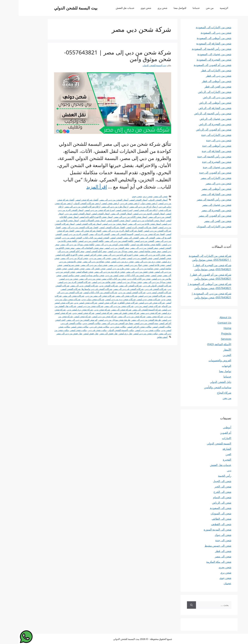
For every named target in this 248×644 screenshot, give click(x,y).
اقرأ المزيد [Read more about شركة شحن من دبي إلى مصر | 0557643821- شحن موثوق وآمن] (78, 187)
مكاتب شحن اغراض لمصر (121, 327)
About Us (207, 317)
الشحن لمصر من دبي (53, 238)
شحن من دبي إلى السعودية (197, 33)
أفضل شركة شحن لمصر (68, 200)
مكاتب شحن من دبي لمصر (129, 330)
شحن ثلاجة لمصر (138, 265)
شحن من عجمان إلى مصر (198, 205)
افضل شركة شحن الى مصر (70, 231)
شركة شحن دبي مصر (132, 313)
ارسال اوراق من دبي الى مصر (125, 207)
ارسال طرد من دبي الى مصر (96, 207)
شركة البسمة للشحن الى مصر (128, 310)
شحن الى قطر (205, 551)
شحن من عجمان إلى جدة (198, 167)
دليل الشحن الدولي (202, 382)
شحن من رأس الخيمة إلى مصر (195, 199)
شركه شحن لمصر (64, 316)
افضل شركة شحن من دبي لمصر (131, 234)
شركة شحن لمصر (85, 313)
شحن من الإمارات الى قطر (197, 70)
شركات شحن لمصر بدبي (67, 303)
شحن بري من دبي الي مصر (129, 261)
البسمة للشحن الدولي (200, 443)
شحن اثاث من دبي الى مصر (134, 255)
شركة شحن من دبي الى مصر (113, 316)
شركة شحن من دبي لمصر (86, 316)
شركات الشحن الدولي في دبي (138, 286)
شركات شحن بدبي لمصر (130, 299)
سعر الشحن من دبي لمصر (98, 248)
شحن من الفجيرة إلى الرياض (196, 124)
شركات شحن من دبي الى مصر (100, 306)
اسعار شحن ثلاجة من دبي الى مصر (126, 224)
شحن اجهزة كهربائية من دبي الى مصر (102, 255)
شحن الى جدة (205, 540)
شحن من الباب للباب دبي (120, 279)
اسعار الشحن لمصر (82, 214)
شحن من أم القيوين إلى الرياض (195, 130)
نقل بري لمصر (107, 333)
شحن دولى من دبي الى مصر (76, 265)
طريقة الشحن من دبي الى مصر (127, 320)
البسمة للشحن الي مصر (103, 234)
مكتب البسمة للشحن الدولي (102, 330)
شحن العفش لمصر (144, 258)
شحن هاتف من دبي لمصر (85, 282)
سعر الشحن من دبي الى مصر (126, 248)
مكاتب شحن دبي (99, 327)
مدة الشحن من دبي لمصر (127, 323)
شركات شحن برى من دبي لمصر (102, 299)
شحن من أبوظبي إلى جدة (198, 146)
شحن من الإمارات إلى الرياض (196, 92)
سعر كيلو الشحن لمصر (77, 251)
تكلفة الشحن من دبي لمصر (72, 241)
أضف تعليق (144, 337)
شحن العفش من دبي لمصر (121, 258)
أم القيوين (207, 433)
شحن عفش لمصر (58, 268)
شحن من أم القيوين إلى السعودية (194, 65)
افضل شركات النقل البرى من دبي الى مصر (104, 231)
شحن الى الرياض (203, 503)
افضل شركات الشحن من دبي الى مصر (62, 227)
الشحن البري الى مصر (81, 234)
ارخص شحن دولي (130, 203)
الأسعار (209, 350)
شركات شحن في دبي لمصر (133, 303)
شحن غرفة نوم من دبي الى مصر (91, 272)
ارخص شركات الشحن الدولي (68, 203)
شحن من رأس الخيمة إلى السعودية (193, 49)
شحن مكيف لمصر (52, 275)
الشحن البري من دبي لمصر (57, 234)
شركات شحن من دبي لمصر (72, 306)
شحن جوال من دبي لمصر (117, 265)
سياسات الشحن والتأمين (199, 387)
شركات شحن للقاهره (109, 303)
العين (210, 454)
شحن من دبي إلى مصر (200, 183)
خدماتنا (177, 8)
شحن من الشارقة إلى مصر (198, 194)
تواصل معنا (206, 371)
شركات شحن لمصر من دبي (129, 306)
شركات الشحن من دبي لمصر (133, 296)
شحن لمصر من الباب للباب (119, 275)
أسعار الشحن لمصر (120, 200)
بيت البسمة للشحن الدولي (57, 8)
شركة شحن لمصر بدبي (65, 313)
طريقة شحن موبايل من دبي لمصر (96, 320)
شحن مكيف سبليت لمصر (74, 275)
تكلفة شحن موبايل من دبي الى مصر (59, 244)
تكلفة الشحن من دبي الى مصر (100, 241)
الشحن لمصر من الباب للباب (77, 238)
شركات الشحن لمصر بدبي (140, 292)
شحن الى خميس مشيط (199, 546)
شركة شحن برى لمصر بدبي (61, 310)
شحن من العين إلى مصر (199, 221)
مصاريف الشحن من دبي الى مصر (99, 323)
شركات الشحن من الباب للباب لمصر (82, 292)
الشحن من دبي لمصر (126, 241)
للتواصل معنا (161, 8)
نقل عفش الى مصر (90, 333)
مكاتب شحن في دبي (81, 327)
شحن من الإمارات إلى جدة (198, 135)
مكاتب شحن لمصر (61, 327)
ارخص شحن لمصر (92, 203)
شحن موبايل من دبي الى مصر (138, 282)
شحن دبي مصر (97, 265)
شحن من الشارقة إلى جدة (198, 151)
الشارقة (208, 449)
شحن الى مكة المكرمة (200, 562)
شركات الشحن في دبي (137, 289)
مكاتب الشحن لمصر (143, 327)
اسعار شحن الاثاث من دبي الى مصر (112, 217)
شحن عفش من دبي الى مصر (121, 272)
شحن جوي (127, 8)
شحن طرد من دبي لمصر (99, 268)
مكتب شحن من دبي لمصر (127, 333)
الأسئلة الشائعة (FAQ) (201, 344)
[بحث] (173, 605)
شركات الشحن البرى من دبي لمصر (56, 282)
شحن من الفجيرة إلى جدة (198, 162)
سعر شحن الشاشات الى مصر (71, 248)
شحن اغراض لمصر (74, 255)
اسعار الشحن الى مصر (103, 214)
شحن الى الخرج (204, 492)
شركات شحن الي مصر (55, 296)
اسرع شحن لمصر (105, 210)
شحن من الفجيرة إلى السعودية (195, 60)
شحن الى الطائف (203, 519)
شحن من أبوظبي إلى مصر (198, 189)
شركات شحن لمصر (89, 303)
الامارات (208, 438)
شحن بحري (206, 567)
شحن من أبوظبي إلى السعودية (195, 38)
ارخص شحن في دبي (111, 203)
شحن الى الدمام (203, 497)
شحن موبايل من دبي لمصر (111, 282)
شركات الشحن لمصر (52, 289)
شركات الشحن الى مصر (112, 286)
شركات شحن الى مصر (108, 296)
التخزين (208, 355)
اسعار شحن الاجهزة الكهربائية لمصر (77, 217)
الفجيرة (208, 460)
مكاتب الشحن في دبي (53, 323)
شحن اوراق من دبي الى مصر (56, 258)
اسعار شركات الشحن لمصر (70, 224)
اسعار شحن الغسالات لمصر (74, 220)
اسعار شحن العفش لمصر (100, 220)
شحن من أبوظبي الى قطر (198, 81)
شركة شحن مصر (136, 316)
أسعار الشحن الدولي (139, 200)
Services (207, 339)
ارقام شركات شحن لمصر (127, 210)
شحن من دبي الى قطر (200, 76)
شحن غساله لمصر (66, 272)
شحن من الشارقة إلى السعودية (195, 43)
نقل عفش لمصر (72, 333)
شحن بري (144, 8)
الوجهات (208, 366)
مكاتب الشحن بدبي (73, 323)
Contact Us (206, 323)
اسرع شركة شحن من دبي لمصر (81, 210)
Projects (208, 333)
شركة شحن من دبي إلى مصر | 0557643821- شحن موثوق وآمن (99, 56)
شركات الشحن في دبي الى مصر (110, 289)
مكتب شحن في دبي (79, 330)
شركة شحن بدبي (84, 310)
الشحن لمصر (98, 238)
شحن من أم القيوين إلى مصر (196, 216)
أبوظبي (208, 427)
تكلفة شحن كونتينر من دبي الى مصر (94, 244)
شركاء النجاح (205, 393)
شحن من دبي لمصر (50, 279)
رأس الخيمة (206, 476)
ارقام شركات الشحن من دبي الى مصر (64, 207)
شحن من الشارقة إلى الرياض (196, 108)
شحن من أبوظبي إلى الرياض (196, 103)
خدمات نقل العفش (106, 8)
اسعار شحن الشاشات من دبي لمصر (130, 220)
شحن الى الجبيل (203, 481)
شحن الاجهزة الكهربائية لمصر (51, 255)
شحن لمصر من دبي (96, 275)
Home (209, 328)
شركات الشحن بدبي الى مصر (65, 286)
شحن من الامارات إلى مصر (197, 178)
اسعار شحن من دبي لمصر (96, 224)
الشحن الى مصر (129, 238)
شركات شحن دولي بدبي (74, 299)
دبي (210, 470)
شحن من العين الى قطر (199, 86)
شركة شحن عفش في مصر (108, 313)
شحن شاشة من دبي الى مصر (126, 268)
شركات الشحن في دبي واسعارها (78, 289)
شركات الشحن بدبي (90, 286)
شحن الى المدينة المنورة (199, 530)
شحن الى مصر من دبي (81, 258)
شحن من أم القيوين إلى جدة (197, 173)
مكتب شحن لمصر (60, 330)
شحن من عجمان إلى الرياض (197, 119)
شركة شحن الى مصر (103, 310)
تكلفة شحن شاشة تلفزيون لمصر (127, 244)
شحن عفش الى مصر (77, 268)
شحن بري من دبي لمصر (104, 261)
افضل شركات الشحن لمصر (94, 227)
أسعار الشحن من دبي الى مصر (95, 200)
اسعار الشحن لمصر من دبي (59, 214)
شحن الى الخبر (204, 486)
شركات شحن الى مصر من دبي (81, 296)
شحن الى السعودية (202, 508)
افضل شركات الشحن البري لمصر (123, 227)
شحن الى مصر (142, 196)
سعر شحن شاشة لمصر (131, 251)
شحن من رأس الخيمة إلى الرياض (194, 113)
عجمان (209, 583)
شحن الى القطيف (203, 524)
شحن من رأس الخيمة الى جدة (196, 156)
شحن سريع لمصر (53, 265)
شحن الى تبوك (204, 535)
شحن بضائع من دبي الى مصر (78, 261)
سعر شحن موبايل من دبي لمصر (104, 251)
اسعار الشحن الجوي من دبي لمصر (130, 214)
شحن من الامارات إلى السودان (195, 226)
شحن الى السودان (202, 513)
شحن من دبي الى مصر (71, 279)
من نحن (191, 8)
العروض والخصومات (201, 360)
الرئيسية (205, 8)
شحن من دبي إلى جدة (200, 140)
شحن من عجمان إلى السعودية (196, 54)
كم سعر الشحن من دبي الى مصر (63, 320)
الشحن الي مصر (112, 238)
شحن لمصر (138, 275)
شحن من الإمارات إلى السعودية (195, 27)
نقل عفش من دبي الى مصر (51, 333)
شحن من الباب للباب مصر (95, 279)
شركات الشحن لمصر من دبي (113, 292)
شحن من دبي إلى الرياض (198, 97)
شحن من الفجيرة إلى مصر (198, 210)
